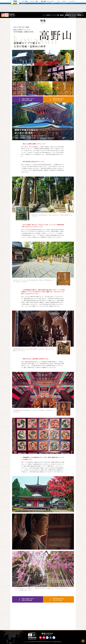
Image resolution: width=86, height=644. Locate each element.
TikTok (47, 638)
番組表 (15, 4)
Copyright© (27, 642)
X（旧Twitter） (54, 638)
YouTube (40, 638)
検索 (25, 3)
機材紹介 (62, 15)
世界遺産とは (68, 15)
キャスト (74, 15)
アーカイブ (54, 15)
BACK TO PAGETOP (83, 641)
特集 (58, 15)
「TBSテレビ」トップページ (15, 1)
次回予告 (48, 15)
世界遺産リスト (81, 15)
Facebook (51, 638)
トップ (44, 15)
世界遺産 (8, 15)
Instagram (44, 638)
